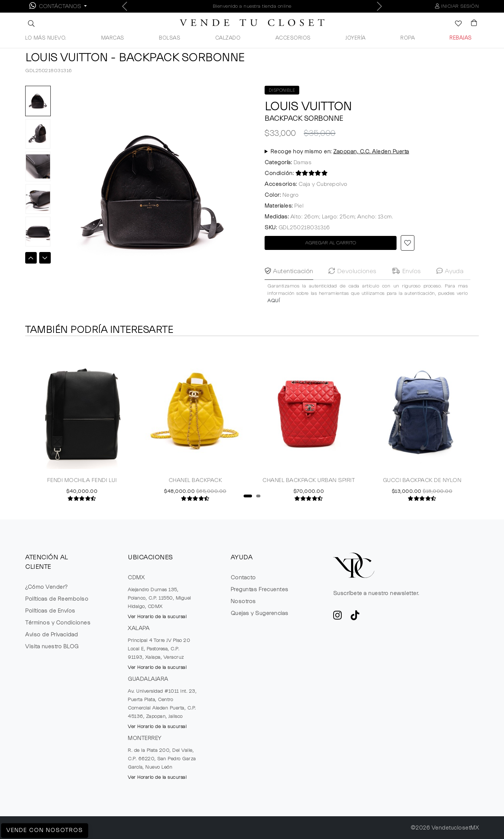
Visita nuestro (52, 646)
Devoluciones (353, 284)
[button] (30, 23)
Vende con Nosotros (45, 831)
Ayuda (450, 284)
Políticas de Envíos (50, 611)
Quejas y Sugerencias (260, 613)
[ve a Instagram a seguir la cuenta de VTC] (338, 617)
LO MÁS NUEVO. (46, 38)
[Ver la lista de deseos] (455, 24)
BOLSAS (170, 38)
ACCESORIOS (293, 38)
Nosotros (243, 601)
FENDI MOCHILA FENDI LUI (82, 481)
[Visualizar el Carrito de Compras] (471, 23)
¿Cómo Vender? (46, 587)
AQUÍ (274, 314)
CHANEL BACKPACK (195, 481)
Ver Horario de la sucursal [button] (157, 617)
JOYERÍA (356, 38)
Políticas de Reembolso (57, 599)
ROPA (408, 38)
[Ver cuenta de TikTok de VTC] (355, 617)
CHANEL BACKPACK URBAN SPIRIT (309, 481)
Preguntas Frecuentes (260, 589)
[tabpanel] (82, 423)
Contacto (243, 578)
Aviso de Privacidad (52, 635)
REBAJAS (461, 38)
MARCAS (113, 38)
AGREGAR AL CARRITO (331, 243)
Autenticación (289, 284)
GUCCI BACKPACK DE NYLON (422, 481)
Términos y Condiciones (58, 623)
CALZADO (228, 38)
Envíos (407, 284)
